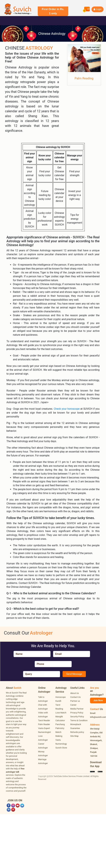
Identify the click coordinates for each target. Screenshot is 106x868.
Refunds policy (77, 732)
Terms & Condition (79, 720)
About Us (75, 693)
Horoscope (61, 697)
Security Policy (77, 717)
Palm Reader (44, 724)
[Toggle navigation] (7, 21)
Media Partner (77, 709)
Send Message (74, 674)
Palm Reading (84, 78)
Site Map (74, 736)
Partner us (75, 701)
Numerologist (44, 732)
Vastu (58, 740)
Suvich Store (61, 748)
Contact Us (76, 697)
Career (73, 705)
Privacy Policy (77, 713)
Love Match (61, 713)
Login (98, 9)
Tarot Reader (44, 720)
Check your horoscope (67, 409)
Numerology (61, 744)
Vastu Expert (44, 728)
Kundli (58, 701)
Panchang (60, 724)
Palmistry (60, 728)
